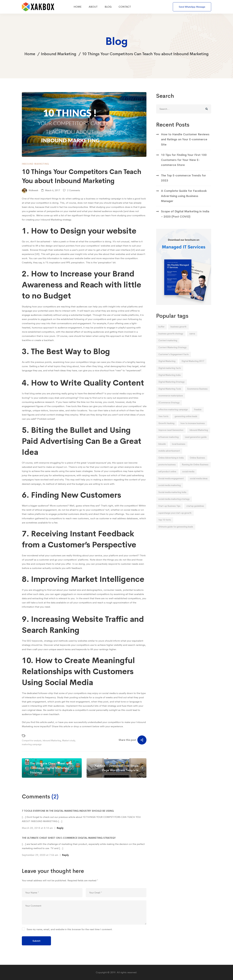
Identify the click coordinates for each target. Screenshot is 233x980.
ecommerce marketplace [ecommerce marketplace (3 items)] (171, 401)
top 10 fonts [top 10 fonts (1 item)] (165, 525)
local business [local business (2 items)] (179, 449)
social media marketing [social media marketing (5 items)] (170, 490)
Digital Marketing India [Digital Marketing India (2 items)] (169, 380)
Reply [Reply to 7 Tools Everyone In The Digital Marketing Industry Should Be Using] (60, 828)
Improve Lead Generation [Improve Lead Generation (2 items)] (171, 435)
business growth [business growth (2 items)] (178, 332)
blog (69, 366)
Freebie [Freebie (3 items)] (198, 415)
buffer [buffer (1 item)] (161, 332)
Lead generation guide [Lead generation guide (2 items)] (196, 442)
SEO (29, 641)
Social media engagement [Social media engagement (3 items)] (171, 484)
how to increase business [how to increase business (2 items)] (193, 428)
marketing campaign (32, 744)
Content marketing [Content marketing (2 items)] (168, 346)
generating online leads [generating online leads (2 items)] (186, 422)
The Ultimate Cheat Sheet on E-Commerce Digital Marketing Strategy (69, 838)
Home (30, 54)
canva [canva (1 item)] (192, 339)
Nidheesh (30, 191)
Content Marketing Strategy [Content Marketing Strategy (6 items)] (172, 353)
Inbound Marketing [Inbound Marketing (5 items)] (199, 435)
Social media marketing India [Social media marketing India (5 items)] (172, 497)
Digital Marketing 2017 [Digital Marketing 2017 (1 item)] (193, 366)
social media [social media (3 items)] (188, 477)
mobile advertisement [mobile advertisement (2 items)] (169, 456)
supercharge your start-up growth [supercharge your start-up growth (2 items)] (175, 518)
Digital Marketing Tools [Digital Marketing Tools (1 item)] (170, 394)
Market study (69, 741)
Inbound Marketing (59, 54)
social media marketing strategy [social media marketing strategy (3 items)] (174, 504)
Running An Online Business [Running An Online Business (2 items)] (195, 470)
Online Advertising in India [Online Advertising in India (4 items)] (171, 463)
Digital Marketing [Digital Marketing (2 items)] (167, 366)
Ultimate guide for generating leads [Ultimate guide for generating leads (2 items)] (176, 532)
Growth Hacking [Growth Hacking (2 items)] (166, 428)
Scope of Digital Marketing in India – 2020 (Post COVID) (185, 219)
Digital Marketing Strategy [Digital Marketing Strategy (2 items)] (172, 387)
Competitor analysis (32, 741)
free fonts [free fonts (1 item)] (163, 422)
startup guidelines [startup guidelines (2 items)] (195, 511)
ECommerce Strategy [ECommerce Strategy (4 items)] (169, 408)
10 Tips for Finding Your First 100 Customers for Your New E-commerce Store (184, 165)
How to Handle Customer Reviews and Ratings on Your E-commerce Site (185, 145)
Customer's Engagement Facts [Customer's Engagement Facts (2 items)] (174, 360)
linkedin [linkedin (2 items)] (162, 449)
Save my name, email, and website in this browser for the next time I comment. (70, 929)
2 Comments (74, 190)
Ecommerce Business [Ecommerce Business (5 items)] (197, 394)
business (91, 199)
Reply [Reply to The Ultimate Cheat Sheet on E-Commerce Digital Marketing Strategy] (65, 855)
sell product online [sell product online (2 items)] (167, 477)
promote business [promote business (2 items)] (167, 470)
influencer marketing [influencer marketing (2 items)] (169, 442)
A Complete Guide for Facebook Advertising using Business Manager (184, 201)
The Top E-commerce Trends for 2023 (183, 183)
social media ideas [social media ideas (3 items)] (199, 484)
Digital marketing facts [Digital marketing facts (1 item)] (170, 373)
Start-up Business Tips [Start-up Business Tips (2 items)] (169, 511)
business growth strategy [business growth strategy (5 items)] (171, 339)
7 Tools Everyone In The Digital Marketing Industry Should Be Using (68, 811)
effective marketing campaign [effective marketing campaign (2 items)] (173, 415)
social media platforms (126, 315)
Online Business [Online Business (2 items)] (197, 463)
